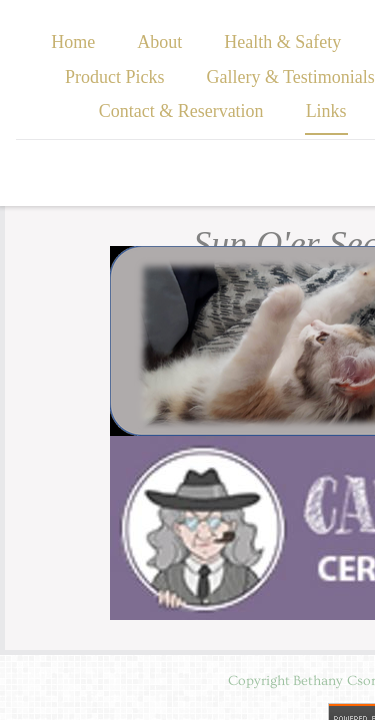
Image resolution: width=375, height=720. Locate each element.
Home (73, 42)
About (159, 42)
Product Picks (115, 77)
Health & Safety (282, 42)
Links (326, 111)
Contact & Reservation (181, 111)
